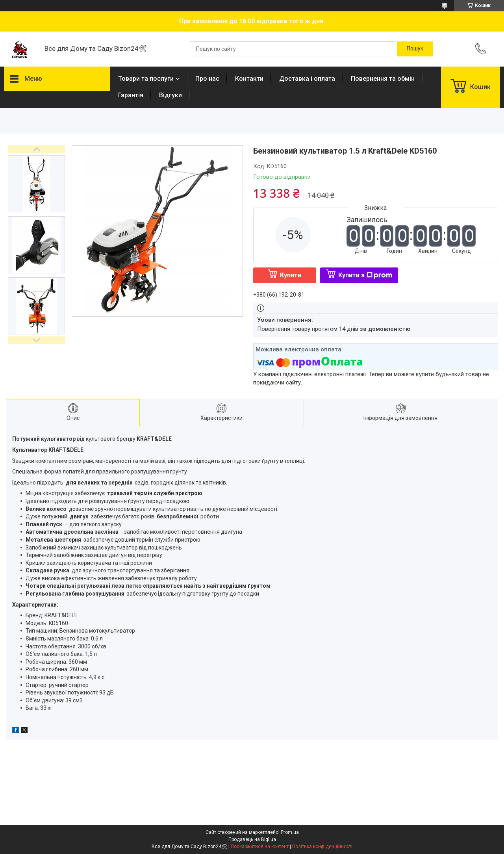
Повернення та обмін (383, 79)
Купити (291, 275)
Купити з (365, 275)
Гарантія (131, 95)
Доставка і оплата (307, 79)
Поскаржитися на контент (260, 847)
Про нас (207, 79)
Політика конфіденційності (322, 847)
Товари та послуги (146, 79)
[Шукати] (415, 49)
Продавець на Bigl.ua (252, 839)
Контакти (249, 79)
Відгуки (170, 95)
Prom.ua (290, 832)
